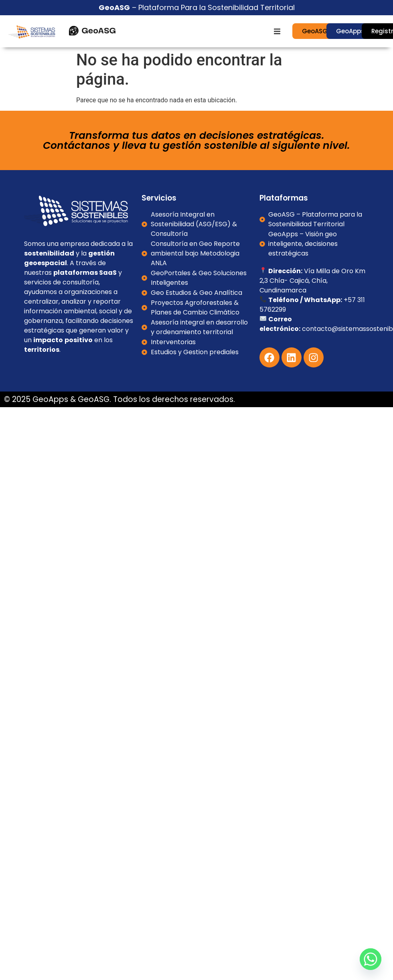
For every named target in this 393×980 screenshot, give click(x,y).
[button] (277, 31)
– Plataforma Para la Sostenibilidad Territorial (197, 7)
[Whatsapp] (371, 959)
